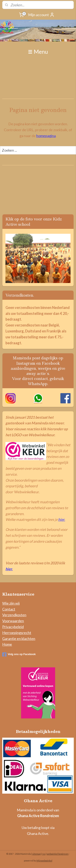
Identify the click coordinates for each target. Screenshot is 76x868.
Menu (38, 52)
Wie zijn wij (11, 603)
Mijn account (41, 15)
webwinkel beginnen (58, 854)
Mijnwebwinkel (44, 861)
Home (7, 644)
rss (44, 854)
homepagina (46, 136)
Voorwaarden (13, 621)
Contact (9, 609)
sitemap (36, 854)
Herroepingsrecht (17, 633)
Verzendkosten (14, 615)
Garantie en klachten (19, 639)
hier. (62, 519)
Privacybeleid (13, 627)
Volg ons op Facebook (19, 654)
